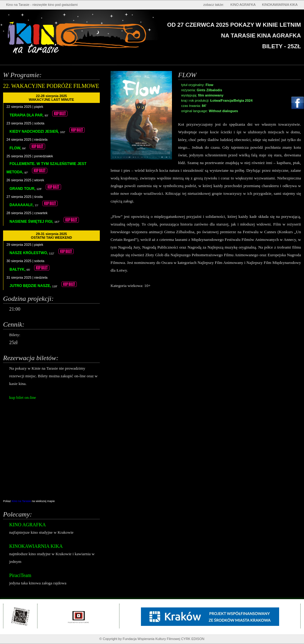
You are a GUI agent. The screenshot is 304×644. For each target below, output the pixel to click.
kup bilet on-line (23, 397)
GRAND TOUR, (23, 189)
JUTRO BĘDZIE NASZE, (31, 286)
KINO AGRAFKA (243, 5)
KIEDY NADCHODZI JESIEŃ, (35, 132)
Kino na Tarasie (22, 501)
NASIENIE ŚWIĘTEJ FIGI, (32, 222)
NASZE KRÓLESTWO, (29, 253)
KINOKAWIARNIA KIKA (280, 5)
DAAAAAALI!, (22, 205)
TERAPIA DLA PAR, (27, 115)
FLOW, (16, 148)
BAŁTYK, (18, 269)
